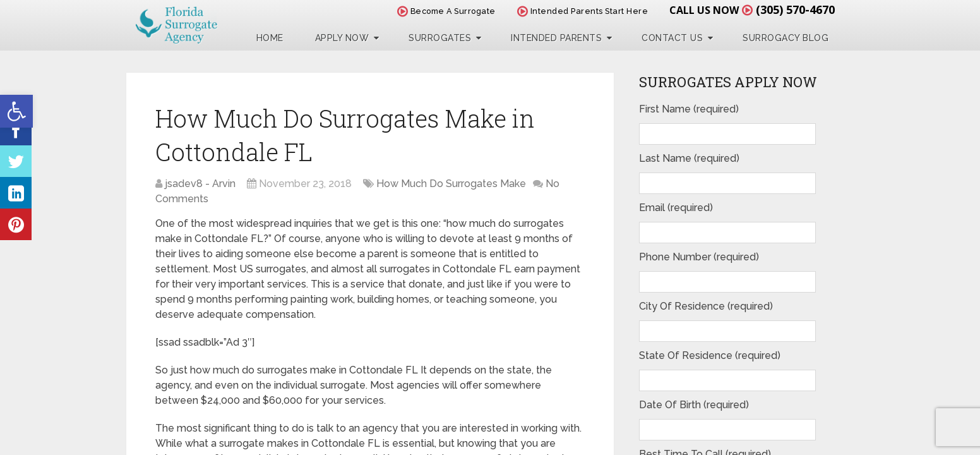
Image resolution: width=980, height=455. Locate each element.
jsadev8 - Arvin (200, 184)
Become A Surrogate (446, 11)
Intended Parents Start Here (583, 11)
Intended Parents (556, 38)
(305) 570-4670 (795, 9)
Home (270, 38)
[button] (16, 111)
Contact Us (672, 38)
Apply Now (342, 38)
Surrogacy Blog (786, 38)
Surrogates (440, 38)
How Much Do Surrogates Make (451, 184)
